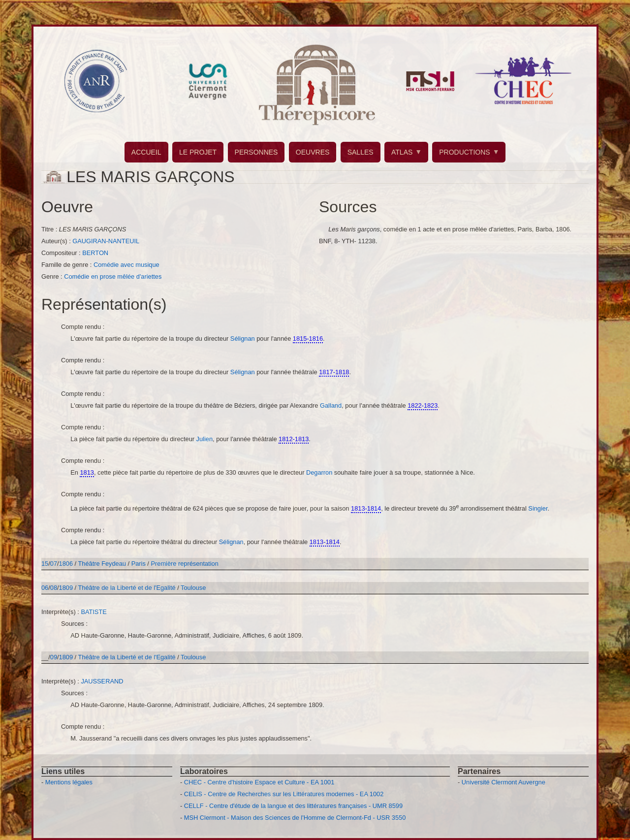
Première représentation (184, 564)
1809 (66, 588)
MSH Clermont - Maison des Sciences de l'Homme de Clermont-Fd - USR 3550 (295, 818)
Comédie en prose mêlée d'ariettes (113, 276)
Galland (331, 405)
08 (54, 588)
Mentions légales (69, 782)
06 (45, 588)
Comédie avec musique (126, 265)
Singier (538, 508)
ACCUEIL (146, 152)
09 (54, 657)
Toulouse (193, 588)
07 (54, 564)
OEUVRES (313, 152)
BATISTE (94, 612)
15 (45, 564)
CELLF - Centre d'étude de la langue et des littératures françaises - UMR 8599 (293, 806)
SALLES (361, 152)
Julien (205, 439)
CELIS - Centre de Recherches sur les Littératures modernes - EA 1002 (284, 794)
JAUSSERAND (102, 681)
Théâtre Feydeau (102, 564)
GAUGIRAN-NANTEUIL (106, 241)
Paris (139, 564)
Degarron (320, 472)
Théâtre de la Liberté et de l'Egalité (128, 588)
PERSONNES (256, 152)
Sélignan (243, 339)
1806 (66, 564)
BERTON (95, 253)
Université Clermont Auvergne (504, 782)
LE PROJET (198, 152)
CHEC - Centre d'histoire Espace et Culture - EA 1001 (259, 782)
